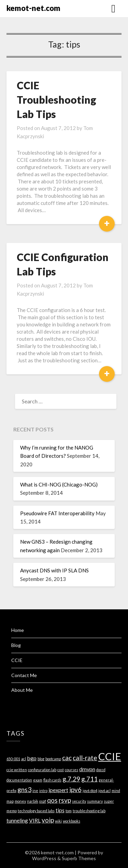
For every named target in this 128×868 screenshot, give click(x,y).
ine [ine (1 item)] (35, 791)
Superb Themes (79, 858)
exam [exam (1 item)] (38, 780)
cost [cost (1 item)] (61, 770)
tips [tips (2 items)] (60, 810)
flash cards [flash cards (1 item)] (52, 780)
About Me (22, 690)
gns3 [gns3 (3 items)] (24, 789)
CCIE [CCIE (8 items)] (110, 756)
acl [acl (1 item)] (24, 759)
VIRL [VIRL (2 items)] (35, 820)
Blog (16, 645)
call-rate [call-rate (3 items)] (85, 758)
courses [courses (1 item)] (72, 770)
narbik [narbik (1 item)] (33, 801)
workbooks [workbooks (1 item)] (72, 821)
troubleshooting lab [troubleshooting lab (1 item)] (89, 811)
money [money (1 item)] (20, 801)
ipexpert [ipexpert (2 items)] (58, 790)
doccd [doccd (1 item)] (101, 770)
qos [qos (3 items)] (52, 800)
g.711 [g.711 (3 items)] (89, 779)
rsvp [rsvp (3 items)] (65, 800)
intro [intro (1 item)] (43, 791)
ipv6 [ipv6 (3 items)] (75, 789)
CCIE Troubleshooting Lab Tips (56, 100)
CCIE (17, 660)
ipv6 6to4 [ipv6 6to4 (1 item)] (90, 791)
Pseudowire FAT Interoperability (57, 513)
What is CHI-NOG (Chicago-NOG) (59, 484)
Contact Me (24, 675)
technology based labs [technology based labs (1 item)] (36, 811)
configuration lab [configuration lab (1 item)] (42, 770)
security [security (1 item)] (79, 801)
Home (18, 630)
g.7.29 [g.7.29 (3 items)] (71, 779)
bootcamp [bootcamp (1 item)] (53, 759)
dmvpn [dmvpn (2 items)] (87, 769)
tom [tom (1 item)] (69, 811)
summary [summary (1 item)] (95, 801)
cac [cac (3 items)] (67, 758)
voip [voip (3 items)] (48, 820)
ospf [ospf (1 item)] (43, 801)
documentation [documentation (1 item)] (19, 780)
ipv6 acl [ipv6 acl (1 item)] (104, 791)
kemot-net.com (33, 8)
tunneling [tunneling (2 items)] (17, 820)
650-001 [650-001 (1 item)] (13, 759)
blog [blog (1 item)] (41, 759)
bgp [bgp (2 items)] (32, 758)
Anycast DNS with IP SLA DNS (54, 570)
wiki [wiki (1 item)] (58, 821)
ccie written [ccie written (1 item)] (17, 770)
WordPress (44, 858)
